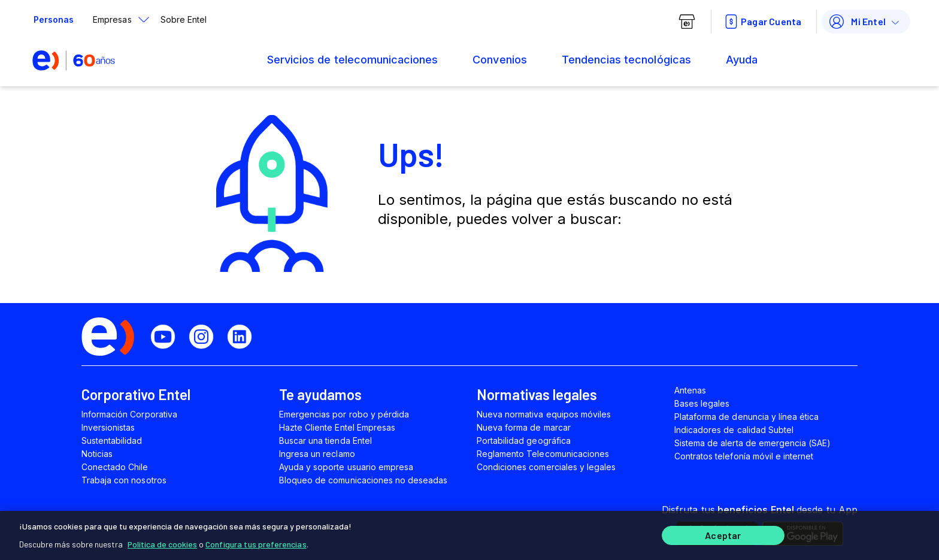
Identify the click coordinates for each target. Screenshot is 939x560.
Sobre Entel (184, 19)
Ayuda (742, 60)
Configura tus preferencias (256, 542)
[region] (469, 534)
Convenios (499, 60)
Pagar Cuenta (761, 22)
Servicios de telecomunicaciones (352, 60)
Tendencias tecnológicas (626, 60)
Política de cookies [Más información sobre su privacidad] (162, 542)
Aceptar (723, 535)
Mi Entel (856, 22)
